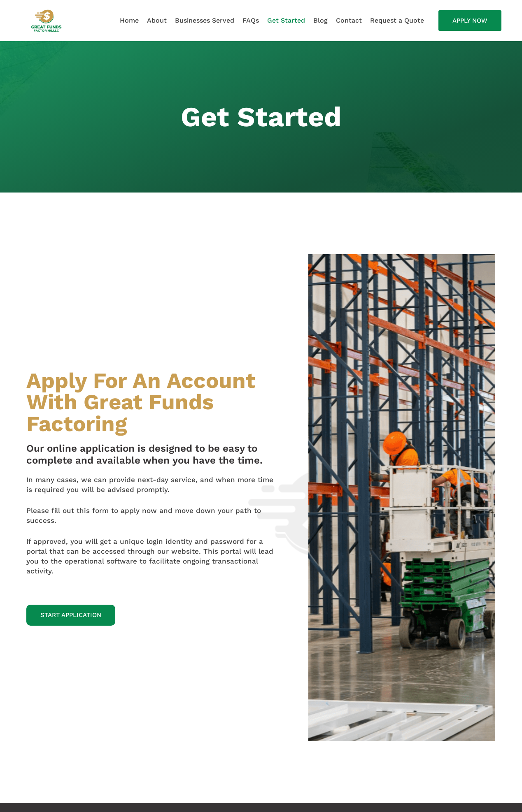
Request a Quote (397, 20)
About (157, 20)
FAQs (251, 20)
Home (129, 20)
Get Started (286, 20)
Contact (349, 20)
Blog (320, 20)
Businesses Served (205, 20)
